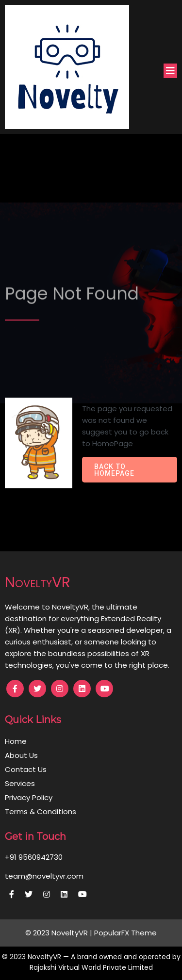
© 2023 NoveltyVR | (60, 933)
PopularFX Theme (125, 933)
